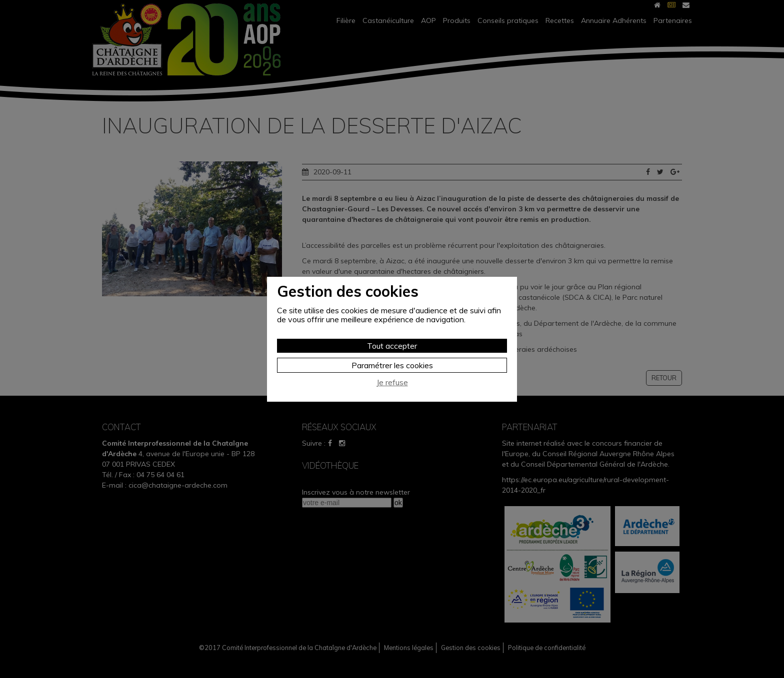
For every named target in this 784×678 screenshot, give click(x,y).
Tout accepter (392, 346)
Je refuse (392, 382)
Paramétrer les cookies (392, 365)
